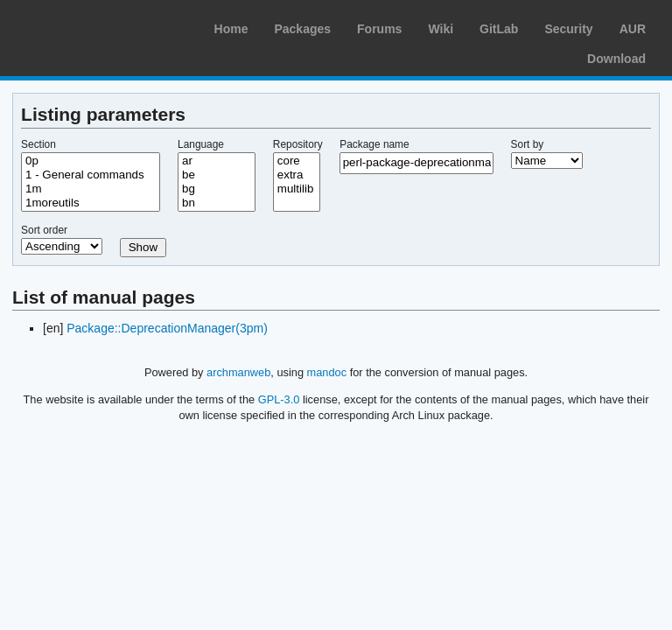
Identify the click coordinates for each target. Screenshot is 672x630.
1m (91, 189)
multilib (297, 189)
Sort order (44, 230)
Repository (298, 144)
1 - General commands (91, 175)
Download (616, 59)
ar (217, 161)
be (217, 175)
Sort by (528, 144)
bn (217, 203)
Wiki (441, 29)
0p (91, 161)
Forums (379, 29)
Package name (374, 144)
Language (201, 144)
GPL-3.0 (279, 399)
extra (297, 175)
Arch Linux (96, 26)
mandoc (327, 372)
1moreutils (91, 203)
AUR (633, 29)
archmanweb (238, 372)
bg (217, 189)
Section (38, 144)
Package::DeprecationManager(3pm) (167, 328)
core (297, 161)
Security (568, 29)
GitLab (499, 29)
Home (231, 29)
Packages (302, 29)
